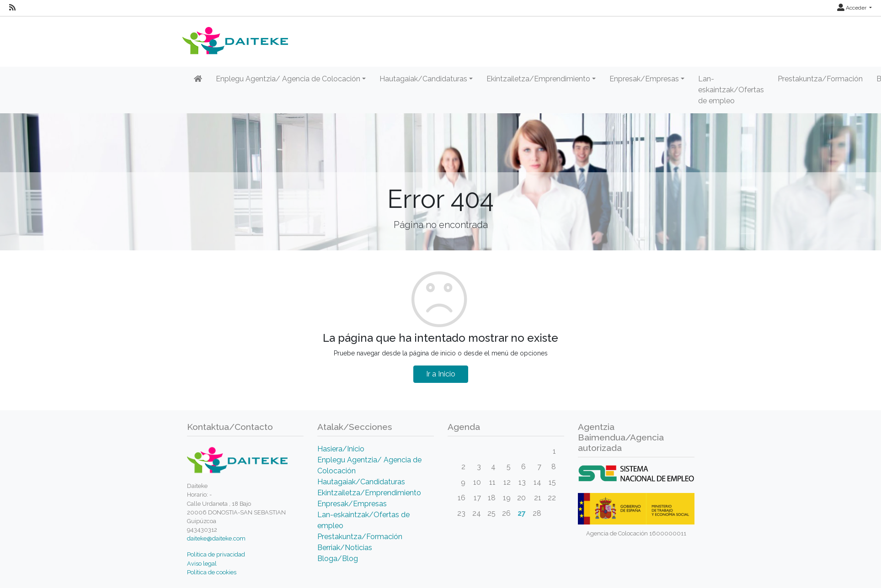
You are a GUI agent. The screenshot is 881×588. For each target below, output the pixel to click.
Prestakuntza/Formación (820, 79)
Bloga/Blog (338, 559)
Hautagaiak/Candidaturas (361, 482)
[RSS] (12, 8)
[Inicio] (198, 79)
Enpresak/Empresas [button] (644, 79)
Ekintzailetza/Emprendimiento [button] (538, 79)
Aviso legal (202, 564)
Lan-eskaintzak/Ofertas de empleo (731, 90)
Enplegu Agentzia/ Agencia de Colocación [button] (288, 79)
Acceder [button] (852, 8)
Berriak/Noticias (345, 548)
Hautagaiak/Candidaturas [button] (423, 79)
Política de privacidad (216, 554)
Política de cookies (212, 572)
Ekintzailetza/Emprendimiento (369, 493)
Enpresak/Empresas (352, 504)
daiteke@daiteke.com (216, 538)
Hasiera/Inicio (341, 449)
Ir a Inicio (441, 374)
